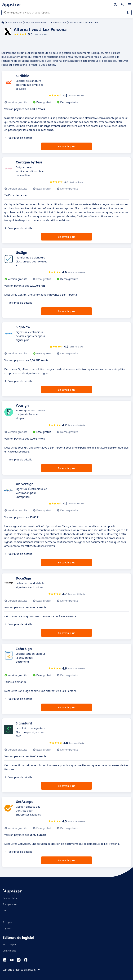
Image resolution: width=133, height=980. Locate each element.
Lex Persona (60, 22)
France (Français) (28, 970)
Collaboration (15, 22)
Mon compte (9, 944)
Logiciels (7, 928)
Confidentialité (10, 898)
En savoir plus (67, 146)
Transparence (10, 904)
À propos (7, 922)
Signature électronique (38, 22)
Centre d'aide (10, 951)
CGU (5, 910)
